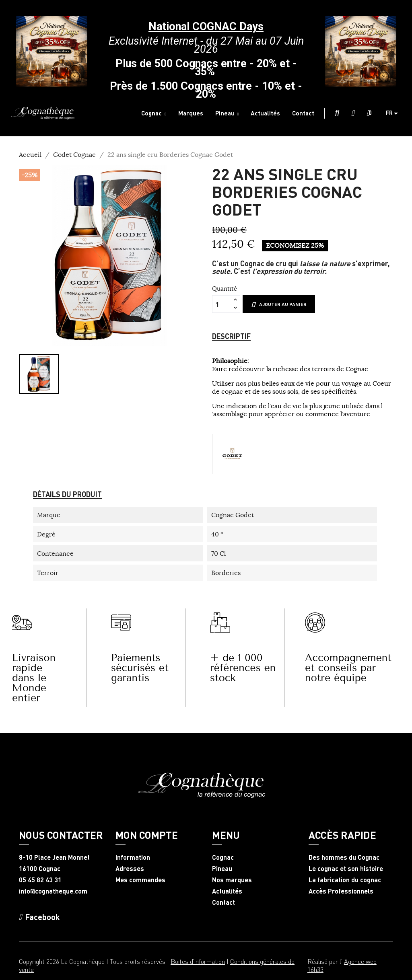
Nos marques (232, 880)
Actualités (227, 891)
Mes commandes (140, 880)
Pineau (222, 869)
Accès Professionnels (341, 891)
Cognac (223, 857)
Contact (224, 902)
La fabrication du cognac (345, 880)
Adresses (130, 869)
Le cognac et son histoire (346, 869)
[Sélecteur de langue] (395, 113)
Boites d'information (198, 961)
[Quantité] (222, 304)
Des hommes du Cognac (344, 857)
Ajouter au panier (279, 304)
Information (133, 857)
